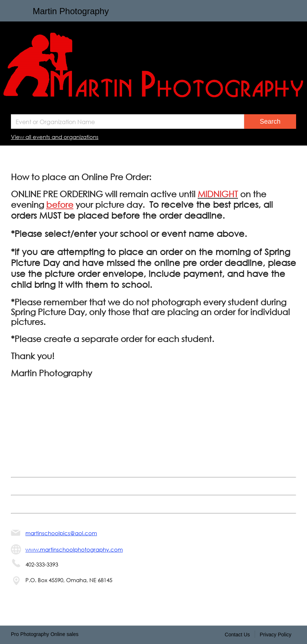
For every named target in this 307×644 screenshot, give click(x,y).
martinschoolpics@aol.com (61, 533)
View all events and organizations (55, 137)
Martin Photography (71, 11)
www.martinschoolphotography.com (74, 549)
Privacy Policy (276, 635)
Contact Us (237, 635)
